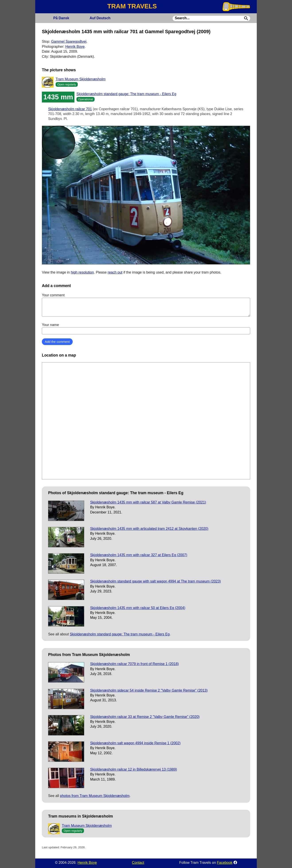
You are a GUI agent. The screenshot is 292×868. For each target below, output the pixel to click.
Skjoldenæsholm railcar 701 (70, 109)
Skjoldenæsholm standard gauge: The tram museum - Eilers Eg (126, 94)
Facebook (225, 863)
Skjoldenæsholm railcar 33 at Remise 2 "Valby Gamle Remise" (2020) (145, 717)
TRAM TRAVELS (132, 6)
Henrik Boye (75, 47)
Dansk (61, 18)
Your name (146, 329)
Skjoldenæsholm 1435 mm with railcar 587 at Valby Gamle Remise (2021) (148, 502)
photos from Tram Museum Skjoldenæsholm (95, 796)
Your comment (146, 305)
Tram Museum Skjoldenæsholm (81, 79)
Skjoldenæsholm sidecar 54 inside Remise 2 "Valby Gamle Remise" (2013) (149, 690)
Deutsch (100, 18)
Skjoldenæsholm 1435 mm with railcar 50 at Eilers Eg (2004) (138, 608)
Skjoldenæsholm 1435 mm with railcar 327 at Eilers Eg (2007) (139, 555)
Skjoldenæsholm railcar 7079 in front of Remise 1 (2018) (134, 664)
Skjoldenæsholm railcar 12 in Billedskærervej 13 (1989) (134, 769)
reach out (115, 272)
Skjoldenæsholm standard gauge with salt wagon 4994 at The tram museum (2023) (156, 581)
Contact (138, 863)
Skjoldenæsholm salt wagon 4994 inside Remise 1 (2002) (135, 743)
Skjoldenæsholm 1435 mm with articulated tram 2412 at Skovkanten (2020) (149, 529)
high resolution (82, 272)
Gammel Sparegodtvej (69, 41)
